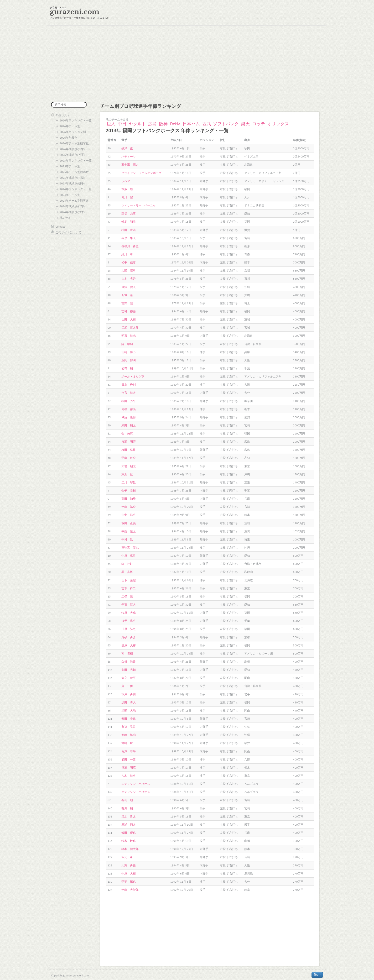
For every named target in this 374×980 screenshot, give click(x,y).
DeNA (175, 124)
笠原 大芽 (129, 645)
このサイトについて (68, 232)
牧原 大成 (129, 613)
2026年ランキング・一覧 (76, 120)
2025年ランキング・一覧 (76, 160)
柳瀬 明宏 (129, 442)
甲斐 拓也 (129, 882)
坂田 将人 (129, 702)
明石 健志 (129, 336)
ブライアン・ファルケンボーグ (141, 173)
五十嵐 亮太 (130, 165)
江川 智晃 (129, 482)
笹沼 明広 (129, 768)
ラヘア (126, 181)
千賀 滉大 (129, 605)
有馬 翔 (127, 800)
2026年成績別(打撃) (72, 149)
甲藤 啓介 (129, 458)
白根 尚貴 (129, 662)
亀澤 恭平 (129, 751)
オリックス (278, 124)
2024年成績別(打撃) (72, 206)
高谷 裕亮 (129, 409)
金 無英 (127, 433)
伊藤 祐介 (129, 507)
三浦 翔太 (129, 825)
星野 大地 (129, 710)
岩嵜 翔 (127, 368)
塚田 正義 (129, 523)
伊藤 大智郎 (130, 890)
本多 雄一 (129, 189)
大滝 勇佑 (129, 865)
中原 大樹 (129, 873)
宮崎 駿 (127, 743)
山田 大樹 (129, 319)
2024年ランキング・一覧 (76, 189)
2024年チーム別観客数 (74, 201)
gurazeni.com (75, 12)
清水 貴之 (129, 816)
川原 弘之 (129, 629)
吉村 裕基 (129, 311)
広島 (152, 124)
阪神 (163, 124)
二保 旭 (127, 596)
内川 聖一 (129, 197)
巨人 (111, 124)
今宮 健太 (129, 393)
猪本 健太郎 (130, 849)
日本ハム (191, 124)
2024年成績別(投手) (72, 212)
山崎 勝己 (129, 352)
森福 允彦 (129, 213)
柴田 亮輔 (129, 670)
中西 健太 (129, 531)
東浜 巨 (127, 474)
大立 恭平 (129, 678)
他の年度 (65, 218)
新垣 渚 (127, 295)
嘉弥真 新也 (130, 548)
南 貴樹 (127, 653)
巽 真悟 (127, 572)
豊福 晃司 (129, 727)
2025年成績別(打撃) (72, 178)
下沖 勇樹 (129, 694)
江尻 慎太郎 (130, 328)
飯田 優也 (129, 833)
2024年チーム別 (70, 195)
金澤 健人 (129, 287)
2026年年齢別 (68, 138)
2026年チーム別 (70, 126)
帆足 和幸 (129, 222)
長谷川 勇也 (130, 246)
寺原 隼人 (129, 238)
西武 (207, 124)
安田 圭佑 (129, 719)
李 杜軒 (127, 564)
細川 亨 (127, 254)
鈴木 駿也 (129, 841)
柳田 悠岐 (129, 450)
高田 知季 (129, 499)
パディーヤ (129, 156)
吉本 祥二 (129, 588)
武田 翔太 (129, 425)
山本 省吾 (129, 279)
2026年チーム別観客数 (74, 143)
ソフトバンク (226, 124)
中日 (122, 124)
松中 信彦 (129, 262)
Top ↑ (317, 975)
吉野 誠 (127, 303)
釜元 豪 (127, 857)
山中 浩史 (129, 515)
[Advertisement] (187, 64)
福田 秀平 (129, 401)
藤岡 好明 (129, 360)
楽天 (245, 124)
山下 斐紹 (129, 580)
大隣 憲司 (129, 270)
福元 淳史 (129, 621)
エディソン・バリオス (136, 784)
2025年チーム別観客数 (74, 172)
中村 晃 (127, 539)
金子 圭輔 (129, 490)
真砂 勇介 (129, 637)
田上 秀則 (129, 385)
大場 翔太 (129, 466)
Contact (60, 227)
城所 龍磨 (129, 417)
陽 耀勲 (127, 344)
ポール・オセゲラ (133, 376)
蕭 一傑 (127, 686)
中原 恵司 (129, 556)
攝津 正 (127, 148)
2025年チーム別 (70, 166)
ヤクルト (137, 124)
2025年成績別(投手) (72, 183)
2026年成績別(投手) (72, 155)
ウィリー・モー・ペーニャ (139, 205)
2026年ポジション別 (73, 132)
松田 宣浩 (129, 230)
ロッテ (259, 124)
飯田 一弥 (129, 759)
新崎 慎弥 (129, 735)
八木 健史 (129, 776)
